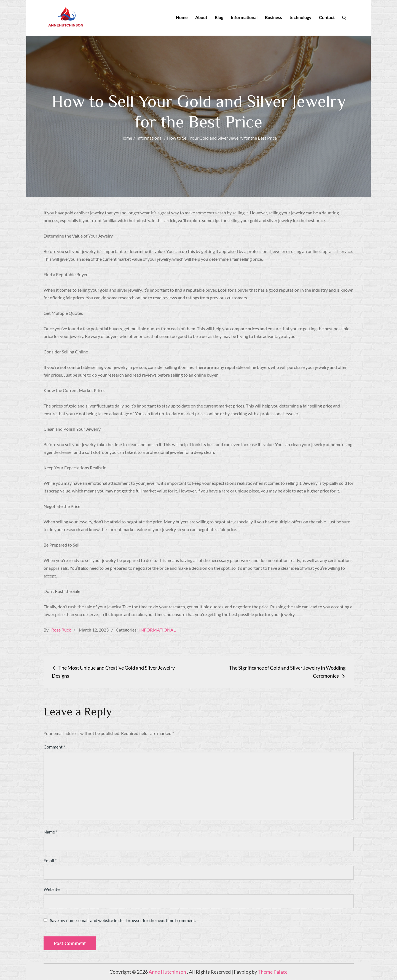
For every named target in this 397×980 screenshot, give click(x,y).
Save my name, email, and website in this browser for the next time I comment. (123, 921)
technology (301, 17)
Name (50, 832)
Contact (327, 17)
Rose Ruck (61, 630)
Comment (54, 747)
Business (273, 17)
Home (182, 17)
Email (50, 861)
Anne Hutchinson (168, 972)
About (201, 17)
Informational (244, 17)
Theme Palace (273, 972)
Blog (219, 17)
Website (52, 889)
